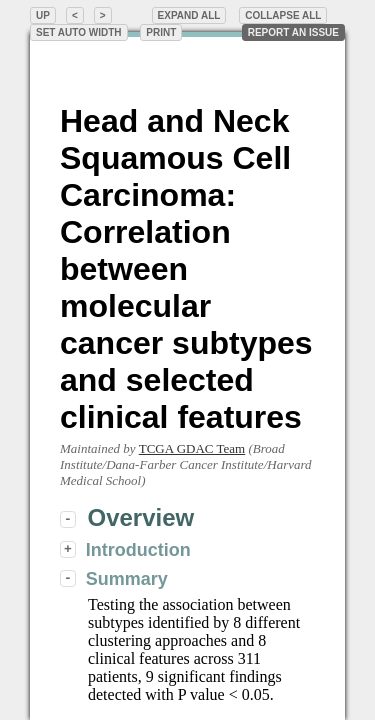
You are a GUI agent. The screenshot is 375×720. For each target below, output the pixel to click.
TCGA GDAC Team (192, 448)
